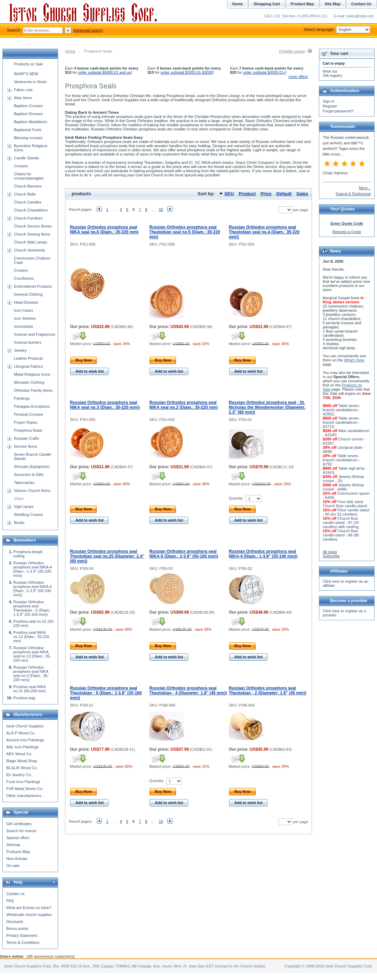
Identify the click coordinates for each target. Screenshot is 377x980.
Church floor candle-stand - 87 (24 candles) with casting (341, 523)
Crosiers (21, 270)
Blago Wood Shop (22, 761)
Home (70, 51)
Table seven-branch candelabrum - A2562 (341, 410)
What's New (354, 360)
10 (161, 209)
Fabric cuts (23, 90)
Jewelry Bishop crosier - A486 (343, 487)
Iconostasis (23, 326)
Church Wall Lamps (31, 242)
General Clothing (28, 294)
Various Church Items (32, 491)
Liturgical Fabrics (28, 366)
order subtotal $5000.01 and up (105, 72)
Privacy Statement (22, 935)
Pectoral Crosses (29, 414)
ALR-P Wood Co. (21, 733)
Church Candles (28, 202)
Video (19, 499)
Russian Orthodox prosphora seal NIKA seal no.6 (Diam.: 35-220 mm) (104, 230)
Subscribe (331, 556)
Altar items (23, 98)
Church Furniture (28, 218)
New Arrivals (17, 859)
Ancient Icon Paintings (25, 740)
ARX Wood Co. (19, 754)
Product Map (302, 4)
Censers (21, 166)
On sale (13, 866)
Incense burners (28, 342)
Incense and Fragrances (35, 334)
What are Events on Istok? (29, 908)
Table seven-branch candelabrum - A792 (341, 460)
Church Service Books (33, 226)
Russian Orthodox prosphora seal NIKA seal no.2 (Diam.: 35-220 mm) (183, 405)
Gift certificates (19, 824)
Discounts (15, 922)
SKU (229, 194)
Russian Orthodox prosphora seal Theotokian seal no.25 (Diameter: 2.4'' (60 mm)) (107, 556)
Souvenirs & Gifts (29, 475)
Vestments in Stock (30, 82)
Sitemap (13, 845)
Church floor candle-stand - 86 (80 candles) (341, 535)
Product (247, 194)
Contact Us (361, 4)
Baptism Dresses (28, 114)
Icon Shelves (25, 318)
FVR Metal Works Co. (25, 789)
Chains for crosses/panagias (29, 176)
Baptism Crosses (28, 106)
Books (19, 523)
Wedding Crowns (29, 515)
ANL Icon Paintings (22, 747)
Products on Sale (29, 64)
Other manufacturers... (25, 796)
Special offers (18, 838)
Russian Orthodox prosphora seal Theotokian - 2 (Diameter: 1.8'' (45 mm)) (268, 691)
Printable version (292, 51)
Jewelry (20, 350)
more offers (298, 77)
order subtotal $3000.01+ (264, 72)
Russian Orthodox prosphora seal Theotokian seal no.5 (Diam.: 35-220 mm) (185, 232)
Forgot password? (338, 111)
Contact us (15, 894)
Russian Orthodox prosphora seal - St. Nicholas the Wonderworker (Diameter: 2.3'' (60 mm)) (267, 407)
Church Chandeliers (31, 210)
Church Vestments (30, 250)
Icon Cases (23, 310)
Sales (302, 194)
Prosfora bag (24, 698)
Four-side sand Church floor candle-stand (345, 504)
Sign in (329, 101)
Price (266, 194)
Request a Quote (347, 232)
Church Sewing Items (32, 234)
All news (330, 552)
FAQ (10, 901)
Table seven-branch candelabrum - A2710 (341, 422)
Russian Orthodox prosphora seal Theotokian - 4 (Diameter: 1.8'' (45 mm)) (188, 691)
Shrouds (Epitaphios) (32, 467)
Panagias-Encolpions (32, 406)
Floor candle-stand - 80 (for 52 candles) (346, 512)
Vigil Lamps (24, 507)
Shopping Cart (267, 4)
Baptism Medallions (30, 122)
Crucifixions (24, 278)
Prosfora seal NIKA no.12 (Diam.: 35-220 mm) (31, 637)
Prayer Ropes (26, 422)
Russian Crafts (26, 438)
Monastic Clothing (29, 382)
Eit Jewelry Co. (19, 775)
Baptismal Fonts (28, 130)
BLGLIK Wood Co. (22, 768)
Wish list (330, 71)
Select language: (337, 30)
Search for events (21, 831)
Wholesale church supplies (29, 915)
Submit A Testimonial (353, 194)
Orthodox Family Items (33, 390)
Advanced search (88, 30)
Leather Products (29, 358)
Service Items (26, 446)
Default (284, 194)
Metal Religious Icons (32, 374)
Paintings (22, 398)
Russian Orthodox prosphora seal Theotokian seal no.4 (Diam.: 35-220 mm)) (264, 232)
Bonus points (17, 929)
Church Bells (25, 194)
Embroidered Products (33, 286)
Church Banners (28, 186)
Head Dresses (26, 302)
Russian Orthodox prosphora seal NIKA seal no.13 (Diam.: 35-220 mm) (32, 654)
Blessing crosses (28, 138)
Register (330, 106)
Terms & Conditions (23, 942)
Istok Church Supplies (25, 726)
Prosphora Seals (28, 430)
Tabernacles (24, 483)
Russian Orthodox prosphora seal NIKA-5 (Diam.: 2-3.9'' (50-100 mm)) (184, 554)
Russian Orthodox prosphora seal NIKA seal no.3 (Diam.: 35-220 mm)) (105, 405)
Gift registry (332, 75)
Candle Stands (26, 158)
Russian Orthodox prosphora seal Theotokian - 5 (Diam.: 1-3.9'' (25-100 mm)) (106, 693)
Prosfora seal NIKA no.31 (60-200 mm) (30, 689)
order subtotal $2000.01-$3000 (187, 72)
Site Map (333, 4)
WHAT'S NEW (26, 74)
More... (365, 188)
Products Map (18, 852)
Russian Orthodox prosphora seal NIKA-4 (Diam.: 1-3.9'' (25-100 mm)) (263, 554)
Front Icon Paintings (23, 782)
